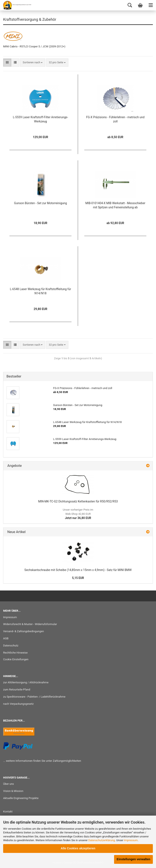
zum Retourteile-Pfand (17, 690)
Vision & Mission (13, 791)
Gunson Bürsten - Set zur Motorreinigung (40, 203)
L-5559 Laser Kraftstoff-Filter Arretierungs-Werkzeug (40, 119)
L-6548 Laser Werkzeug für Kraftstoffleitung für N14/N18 (40, 291)
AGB (6, 638)
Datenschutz (11, 645)
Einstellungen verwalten (133, 859)
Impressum (131, 840)
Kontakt (8, 812)
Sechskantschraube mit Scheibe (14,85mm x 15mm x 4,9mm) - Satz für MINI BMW (78, 570)
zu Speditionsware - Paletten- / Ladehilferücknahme (34, 697)
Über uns (8, 784)
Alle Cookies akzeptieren (78, 848)
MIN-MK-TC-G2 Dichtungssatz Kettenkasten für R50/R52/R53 (78, 501)
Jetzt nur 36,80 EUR (78, 514)
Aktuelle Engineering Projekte (21, 798)
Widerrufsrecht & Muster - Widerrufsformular (30, 624)
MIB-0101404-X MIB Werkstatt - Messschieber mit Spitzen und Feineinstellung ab (115, 205)
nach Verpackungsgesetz (18, 704)
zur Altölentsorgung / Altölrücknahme (26, 682)
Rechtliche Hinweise (15, 653)
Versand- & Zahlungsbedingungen (23, 631)
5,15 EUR (78, 578)
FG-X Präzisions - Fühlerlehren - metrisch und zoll (115, 119)
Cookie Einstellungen (16, 659)
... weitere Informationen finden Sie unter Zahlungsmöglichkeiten (42, 761)
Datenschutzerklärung (102, 840)
